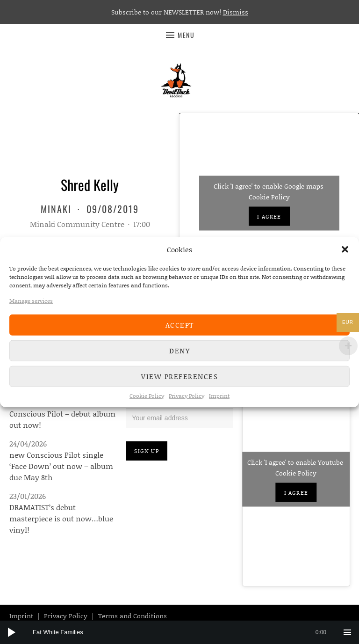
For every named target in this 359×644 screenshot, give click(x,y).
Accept (180, 325)
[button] (345, 249)
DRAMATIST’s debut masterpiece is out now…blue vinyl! (61, 518)
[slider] (184, 632)
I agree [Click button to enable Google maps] (269, 216)
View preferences (179, 376)
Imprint (219, 395)
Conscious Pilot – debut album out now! (62, 419)
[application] (179, 632)
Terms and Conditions (133, 616)
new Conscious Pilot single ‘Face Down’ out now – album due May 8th (61, 466)
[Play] (12, 632)
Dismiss (236, 12)
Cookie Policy (147, 395)
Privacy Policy (187, 395)
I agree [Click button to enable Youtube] (296, 493)
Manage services (31, 300)
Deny (179, 351)
